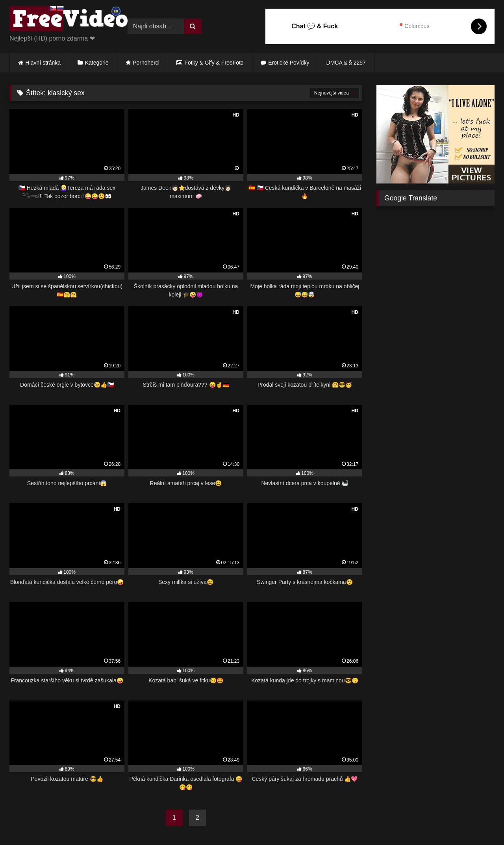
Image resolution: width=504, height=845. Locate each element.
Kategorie (97, 63)
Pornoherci (146, 63)
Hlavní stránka (43, 63)
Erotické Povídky (289, 63)
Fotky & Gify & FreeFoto (214, 63)
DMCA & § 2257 (346, 63)
